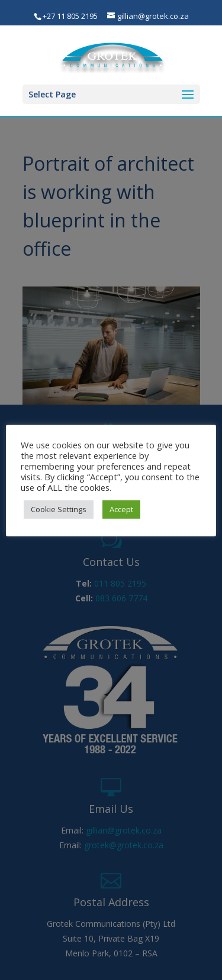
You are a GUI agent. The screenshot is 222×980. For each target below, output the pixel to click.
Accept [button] (121, 509)
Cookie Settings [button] (59, 509)
